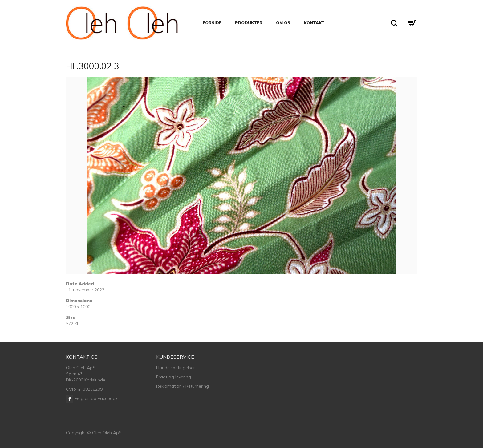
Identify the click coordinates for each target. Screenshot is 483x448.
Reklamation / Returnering (183, 386)
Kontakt (314, 23)
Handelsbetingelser (176, 368)
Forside (212, 23)
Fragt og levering (174, 377)
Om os (283, 23)
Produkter (249, 23)
